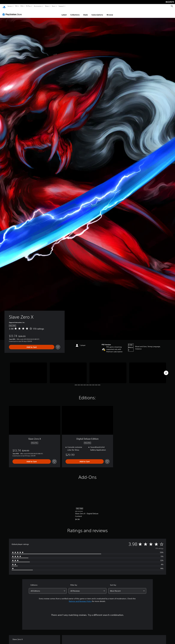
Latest (64, 13)
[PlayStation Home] (4, 6)
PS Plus (28, 6)
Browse (110, 13)
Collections (75, 13)
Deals (86, 13)
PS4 (22, 6)
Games (10, 6)
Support (61, 6)
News (47, 6)
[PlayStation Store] (13, 12)
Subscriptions (97, 13)
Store (54, 6)
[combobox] (48, 589)
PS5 (16, 6)
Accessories (38, 6)
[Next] (166, 371)
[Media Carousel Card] (28, 371)
